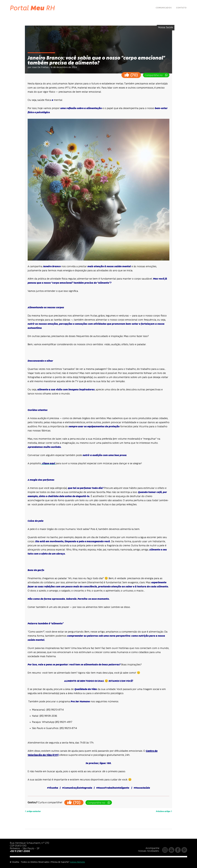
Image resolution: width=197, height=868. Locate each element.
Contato (181, 8)
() (131, 75)
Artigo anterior (33, 811)
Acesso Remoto (77, 862)
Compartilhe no (156, 75)
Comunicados (164, 8)
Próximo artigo (164, 811)
